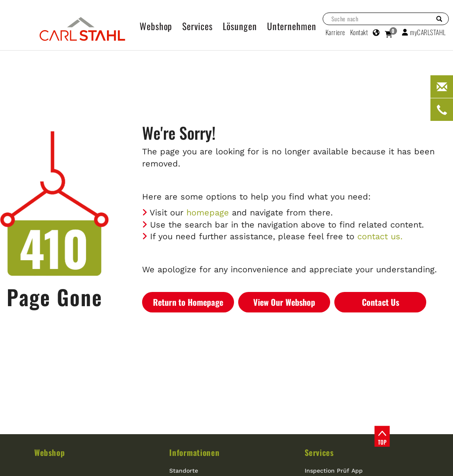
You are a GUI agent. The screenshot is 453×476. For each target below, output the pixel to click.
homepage (208, 212)
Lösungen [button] (240, 26)
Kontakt (359, 32)
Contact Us (380, 302)
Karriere (335, 32)
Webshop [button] (156, 26)
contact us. (380, 236)
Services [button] (197, 26)
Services (319, 452)
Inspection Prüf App (334, 471)
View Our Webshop (284, 302)
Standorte (184, 471)
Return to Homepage (188, 302)
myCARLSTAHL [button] (424, 32)
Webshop (50, 452)
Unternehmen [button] (292, 26)
